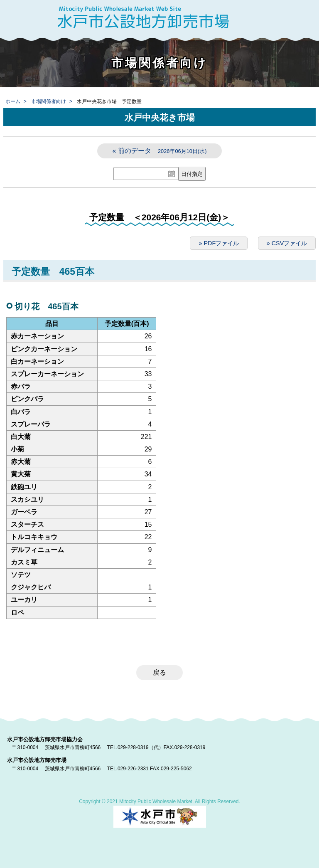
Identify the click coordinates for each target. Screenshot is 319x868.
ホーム (13, 101)
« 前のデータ (160, 151)
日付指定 (192, 174)
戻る (159, 672)
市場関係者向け (49, 101)
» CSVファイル (287, 243)
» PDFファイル (219, 243)
